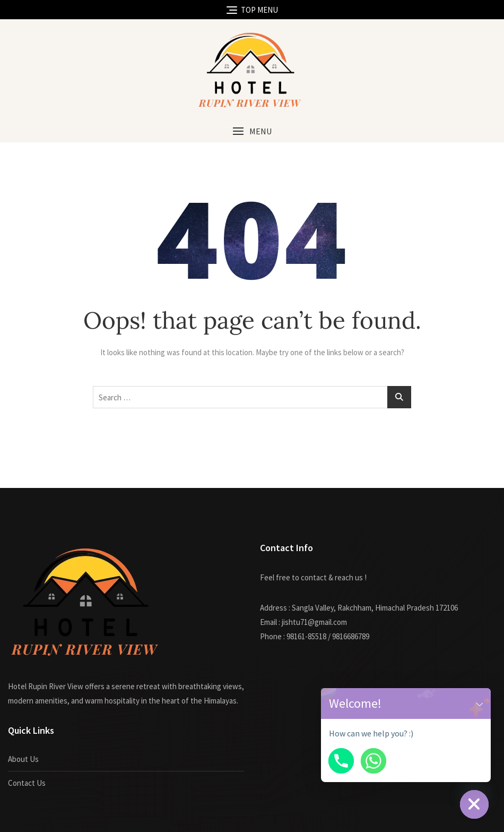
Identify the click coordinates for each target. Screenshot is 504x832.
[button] (252, 131)
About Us (23, 759)
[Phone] (341, 761)
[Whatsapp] (373, 761)
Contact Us (27, 783)
